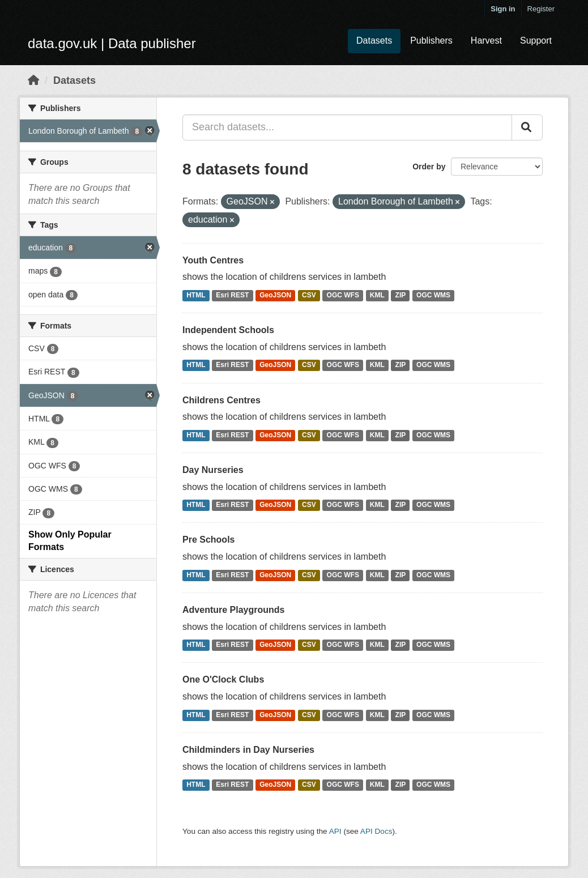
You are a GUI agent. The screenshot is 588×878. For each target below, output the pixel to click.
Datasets (374, 41)
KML (377, 295)
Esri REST (232, 295)
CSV (309, 295)
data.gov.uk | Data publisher (112, 43)
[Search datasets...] (347, 127)
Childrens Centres (221, 400)
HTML (196, 295)
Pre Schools (208, 540)
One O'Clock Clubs (223, 679)
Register (541, 9)
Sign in (503, 9)
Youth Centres (213, 260)
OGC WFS (343, 295)
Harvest (486, 41)
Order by (429, 167)
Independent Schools (228, 330)
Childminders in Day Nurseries (248, 750)
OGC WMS (433, 295)
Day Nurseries (213, 470)
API (335, 831)
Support (536, 41)
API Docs (376, 831)
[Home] (33, 80)
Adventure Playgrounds (233, 610)
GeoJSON (275, 295)
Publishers (431, 41)
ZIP (401, 295)
